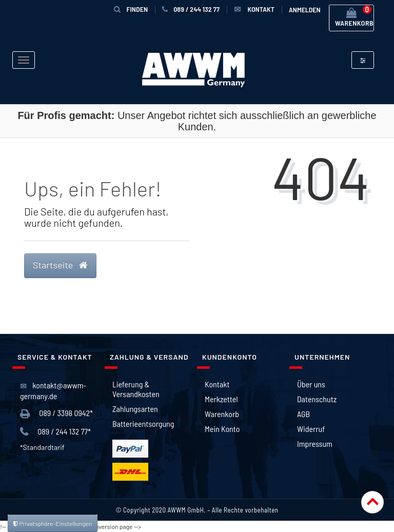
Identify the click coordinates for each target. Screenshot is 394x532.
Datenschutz (317, 399)
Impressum (315, 444)
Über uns (311, 384)
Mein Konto (222, 429)
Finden (131, 9)
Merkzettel (221, 399)
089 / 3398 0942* (56, 414)
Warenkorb (222, 414)
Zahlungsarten (135, 409)
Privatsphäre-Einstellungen (53, 523)
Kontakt (217, 384)
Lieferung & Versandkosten (136, 389)
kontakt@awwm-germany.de (53, 391)
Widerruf (311, 429)
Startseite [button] (60, 265)
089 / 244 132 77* (55, 432)
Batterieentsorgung (143, 423)
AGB (303, 414)
